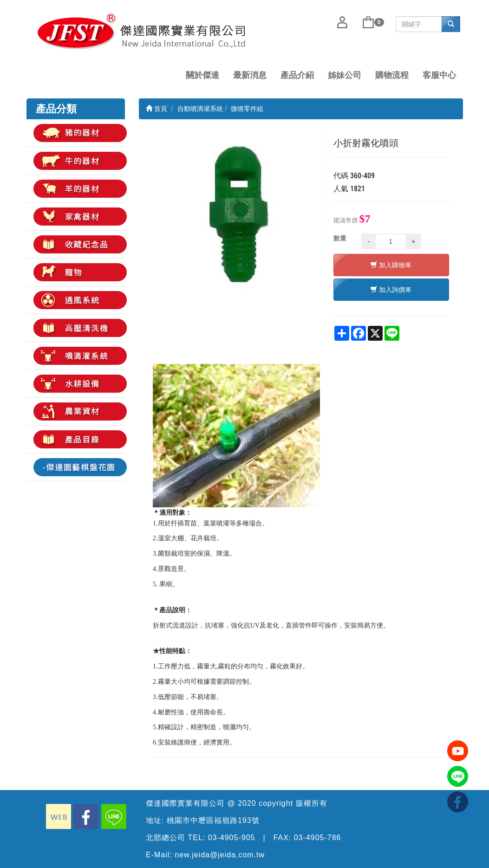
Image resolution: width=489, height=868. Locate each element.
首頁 (156, 109)
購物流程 (392, 75)
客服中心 (439, 75)
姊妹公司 (345, 75)
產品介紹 (297, 75)
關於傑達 (202, 75)
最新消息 (250, 75)
